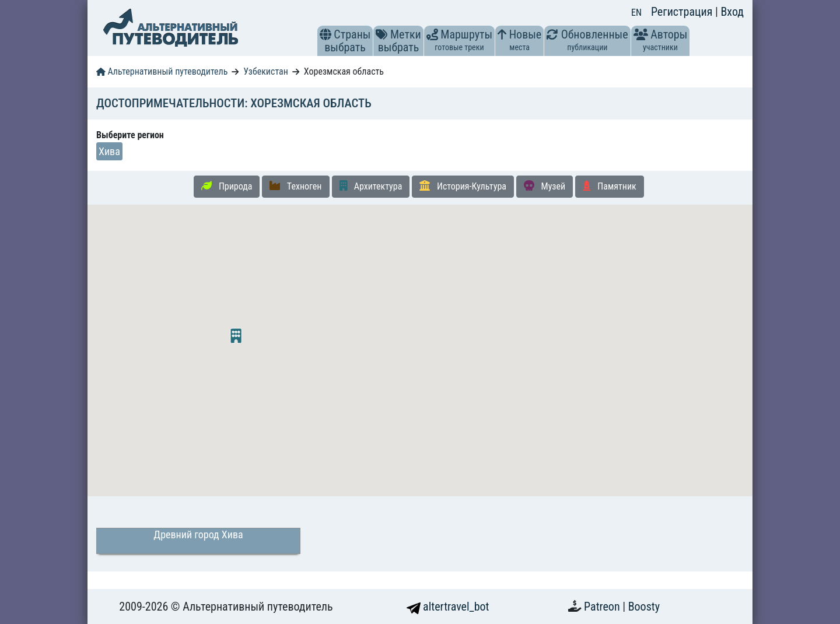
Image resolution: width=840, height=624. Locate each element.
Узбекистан (266, 71)
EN (636, 13)
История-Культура (463, 186)
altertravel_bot (448, 607)
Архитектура (371, 186)
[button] (325, 34)
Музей (545, 186)
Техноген (295, 186)
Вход (732, 12)
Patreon (603, 607)
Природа (227, 186)
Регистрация (683, 12)
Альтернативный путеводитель (162, 71)
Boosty (644, 607)
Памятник (610, 186)
